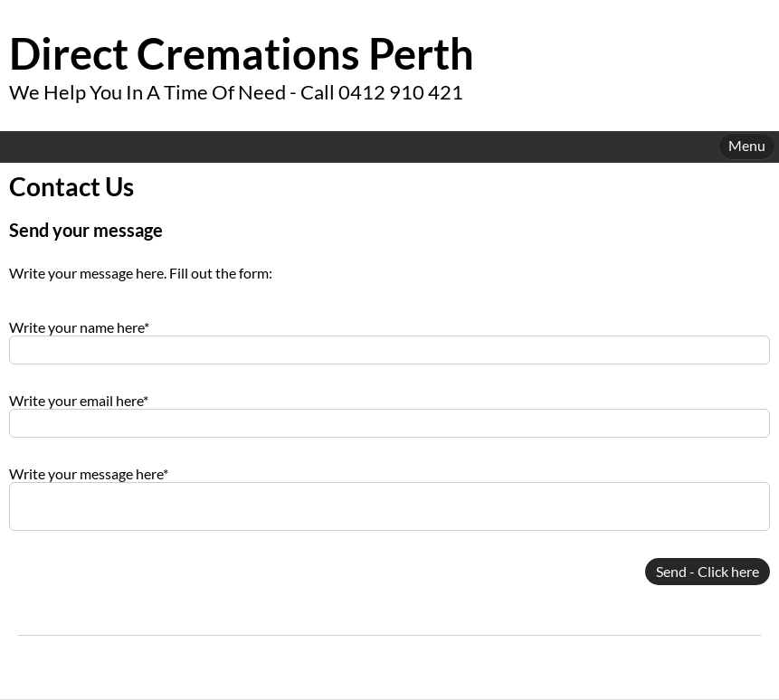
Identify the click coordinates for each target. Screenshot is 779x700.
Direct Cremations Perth (242, 53)
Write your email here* (79, 400)
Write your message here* (89, 473)
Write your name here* (79, 327)
